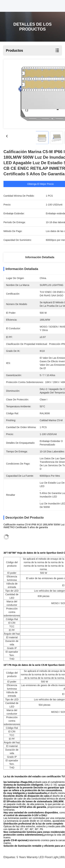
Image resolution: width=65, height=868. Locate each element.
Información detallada (40, 257)
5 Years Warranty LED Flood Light (38, 857)
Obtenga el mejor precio (47, 184)
